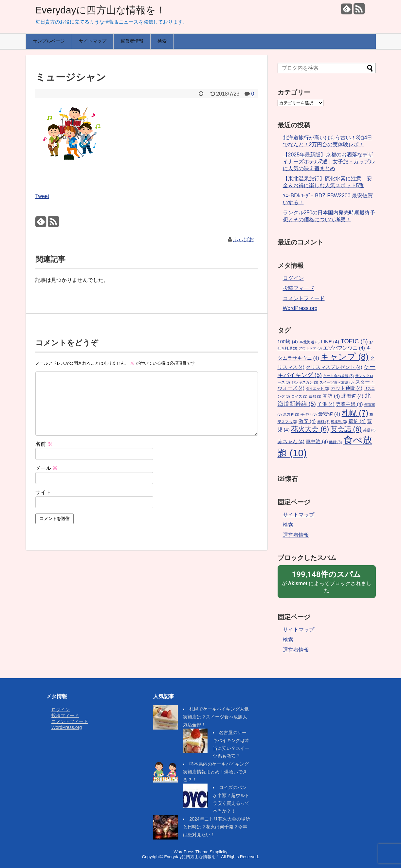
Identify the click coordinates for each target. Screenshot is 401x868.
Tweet (42, 196)
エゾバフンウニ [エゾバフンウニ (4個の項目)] (344, 348)
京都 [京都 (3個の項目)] (315, 396)
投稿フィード (299, 288)
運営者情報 (132, 41)
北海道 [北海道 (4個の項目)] (352, 396)
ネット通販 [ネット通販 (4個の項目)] (346, 388)
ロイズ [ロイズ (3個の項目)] (299, 396)
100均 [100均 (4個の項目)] (288, 342)
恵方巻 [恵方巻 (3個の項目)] (291, 414)
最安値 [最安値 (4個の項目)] (329, 414)
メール (46, 468)
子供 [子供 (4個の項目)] (326, 404)
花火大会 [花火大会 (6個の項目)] (310, 429)
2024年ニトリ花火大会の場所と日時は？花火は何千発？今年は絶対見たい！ (216, 827)
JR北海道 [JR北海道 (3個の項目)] (309, 342)
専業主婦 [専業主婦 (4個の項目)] (349, 404)
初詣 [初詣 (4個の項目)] (331, 396)
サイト (43, 492)
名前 (44, 444)
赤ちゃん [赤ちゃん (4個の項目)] (291, 442)
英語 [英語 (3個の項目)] (369, 430)
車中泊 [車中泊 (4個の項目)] (317, 442)
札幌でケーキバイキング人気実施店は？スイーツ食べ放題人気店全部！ (216, 717)
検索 (162, 41)
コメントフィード (304, 298)
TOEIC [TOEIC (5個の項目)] (354, 341)
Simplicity (218, 852)
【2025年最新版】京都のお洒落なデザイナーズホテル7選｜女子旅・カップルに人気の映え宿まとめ (329, 162)
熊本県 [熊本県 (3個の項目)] (339, 422)
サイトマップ (93, 41)
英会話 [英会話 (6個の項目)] (346, 429)
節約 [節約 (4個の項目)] (357, 421)
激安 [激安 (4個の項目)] (307, 421)
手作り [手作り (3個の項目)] (309, 414)
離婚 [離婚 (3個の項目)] (336, 442)
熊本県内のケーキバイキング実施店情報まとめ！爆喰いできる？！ (216, 772)
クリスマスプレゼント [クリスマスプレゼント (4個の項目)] (334, 367)
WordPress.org (300, 308)
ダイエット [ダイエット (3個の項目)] (317, 389)
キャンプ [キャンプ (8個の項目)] (344, 357)
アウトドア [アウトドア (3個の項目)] (310, 348)
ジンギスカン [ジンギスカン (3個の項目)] (305, 382)
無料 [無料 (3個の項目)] (323, 422)
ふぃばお (244, 239)
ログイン (293, 278)
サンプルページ (49, 41)
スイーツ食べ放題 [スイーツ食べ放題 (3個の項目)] (337, 382)
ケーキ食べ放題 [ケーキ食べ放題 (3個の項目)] (338, 376)
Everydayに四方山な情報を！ (100, 10)
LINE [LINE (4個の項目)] (330, 342)
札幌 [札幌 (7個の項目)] (355, 413)
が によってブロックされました (327, 581)
